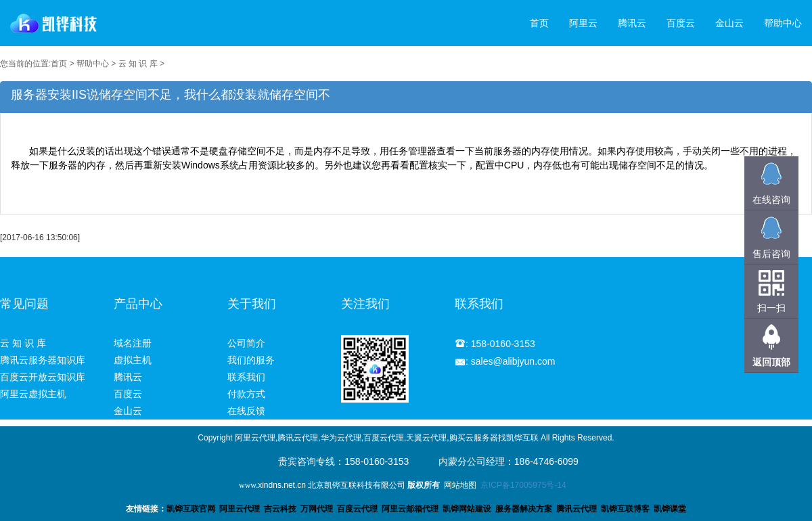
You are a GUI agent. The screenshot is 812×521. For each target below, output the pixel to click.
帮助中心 (783, 23)
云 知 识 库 (138, 64)
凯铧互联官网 (191, 509)
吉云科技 (280, 509)
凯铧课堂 (670, 509)
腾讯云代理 (577, 509)
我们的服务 (251, 360)
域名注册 (133, 343)
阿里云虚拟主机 (33, 394)
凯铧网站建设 (467, 509)
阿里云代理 (240, 509)
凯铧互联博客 (625, 509)
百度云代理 (357, 509)
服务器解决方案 (526, 509)
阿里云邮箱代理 (410, 509)
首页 (539, 23)
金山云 (729, 23)
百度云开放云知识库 (43, 377)
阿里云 (583, 23)
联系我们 (246, 377)
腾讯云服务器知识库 (43, 360)
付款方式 (246, 394)
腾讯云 (632, 23)
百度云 (681, 23)
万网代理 (317, 509)
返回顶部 (771, 362)
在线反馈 (246, 411)
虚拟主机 (133, 360)
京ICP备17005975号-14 (523, 485)
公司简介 (246, 343)
